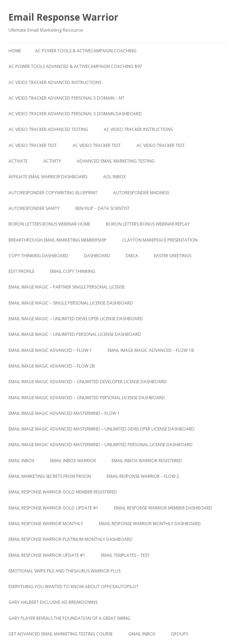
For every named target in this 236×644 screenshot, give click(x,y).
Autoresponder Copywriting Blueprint (53, 193)
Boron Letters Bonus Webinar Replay (148, 224)
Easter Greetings (173, 256)
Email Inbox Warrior (73, 461)
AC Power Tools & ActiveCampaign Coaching (86, 51)
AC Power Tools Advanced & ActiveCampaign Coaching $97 (75, 66)
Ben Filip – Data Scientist (103, 208)
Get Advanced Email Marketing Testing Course (61, 634)
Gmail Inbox (142, 634)
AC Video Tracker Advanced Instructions (55, 82)
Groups (179, 634)
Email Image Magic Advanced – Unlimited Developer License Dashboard (88, 382)
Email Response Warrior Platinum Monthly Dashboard (71, 539)
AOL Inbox (114, 177)
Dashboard (97, 256)
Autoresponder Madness (141, 193)
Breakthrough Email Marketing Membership (58, 240)
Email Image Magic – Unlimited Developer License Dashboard (76, 319)
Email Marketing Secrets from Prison (50, 476)
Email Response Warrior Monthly (46, 524)
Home (15, 51)
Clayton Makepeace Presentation (160, 240)
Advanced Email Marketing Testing (116, 161)
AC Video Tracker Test (33, 145)
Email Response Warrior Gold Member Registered (63, 492)
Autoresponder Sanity (34, 208)
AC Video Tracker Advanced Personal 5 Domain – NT (66, 98)
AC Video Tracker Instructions (138, 129)
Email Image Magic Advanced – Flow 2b (52, 366)
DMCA (132, 256)
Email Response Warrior (63, 17)
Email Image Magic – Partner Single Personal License (67, 287)
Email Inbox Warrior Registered (147, 461)
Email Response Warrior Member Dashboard (163, 508)
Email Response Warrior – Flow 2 (143, 476)
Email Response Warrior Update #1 (47, 555)
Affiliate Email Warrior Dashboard (48, 177)
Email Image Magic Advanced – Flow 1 (50, 350)
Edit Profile (22, 271)
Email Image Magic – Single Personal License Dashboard (71, 303)
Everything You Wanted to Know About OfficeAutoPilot (74, 587)
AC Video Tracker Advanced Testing (48, 129)
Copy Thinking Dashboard (38, 256)
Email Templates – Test (125, 555)
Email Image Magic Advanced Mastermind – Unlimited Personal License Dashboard (101, 445)
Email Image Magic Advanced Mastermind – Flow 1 (64, 413)
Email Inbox (22, 461)
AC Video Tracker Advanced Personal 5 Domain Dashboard (75, 114)
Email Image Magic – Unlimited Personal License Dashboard (75, 334)
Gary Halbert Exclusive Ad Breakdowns (53, 602)
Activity (52, 161)
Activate (18, 161)
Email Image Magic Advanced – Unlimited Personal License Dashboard (87, 398)
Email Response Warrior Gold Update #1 (53, 508)
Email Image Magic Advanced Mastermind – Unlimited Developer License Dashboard (101, 429)
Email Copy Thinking (73, 271)
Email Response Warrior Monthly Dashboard (150, 524)
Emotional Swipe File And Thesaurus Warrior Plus (65, 571)
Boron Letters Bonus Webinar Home (49, 224)
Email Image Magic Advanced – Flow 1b (151, 350)
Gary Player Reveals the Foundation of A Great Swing (69, 618)
